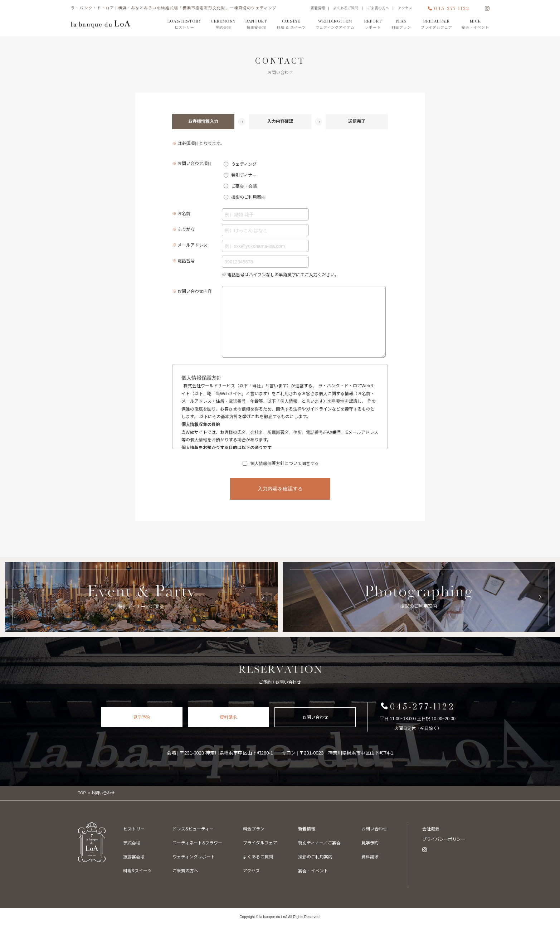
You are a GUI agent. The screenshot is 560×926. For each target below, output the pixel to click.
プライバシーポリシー (444, 839)
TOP (82, 793)
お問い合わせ (315, 717)
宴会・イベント (373, 829)
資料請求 (228, 717)
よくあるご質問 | (350, 8)
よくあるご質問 (256, 857)
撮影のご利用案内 (313, 871)
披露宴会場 (134, 857)
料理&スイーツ (137, 871)
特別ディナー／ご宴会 (317, 857)
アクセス (405, 8)
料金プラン (252, 829)
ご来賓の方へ (185, 871)
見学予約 (142, 717)
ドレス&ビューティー (192, 829)
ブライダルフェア (258, 843)
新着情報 (318, 8)
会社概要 (431, 829)
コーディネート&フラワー (197, 843)
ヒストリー (134, 829)
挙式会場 (132, 843)
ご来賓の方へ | (382, 8)
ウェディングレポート (193, 857)
